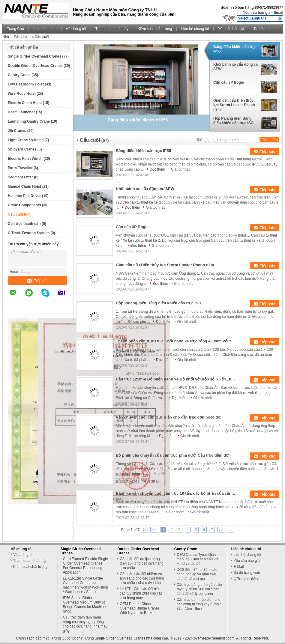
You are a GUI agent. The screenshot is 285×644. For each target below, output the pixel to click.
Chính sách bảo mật (32, 638)
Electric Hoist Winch (25, 159)
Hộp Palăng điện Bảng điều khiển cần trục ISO (233, 121)
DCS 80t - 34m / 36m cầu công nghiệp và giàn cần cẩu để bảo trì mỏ (197, 574)
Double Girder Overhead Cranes (35, 66)
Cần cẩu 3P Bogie (229, 82)
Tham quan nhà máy (112, 29)
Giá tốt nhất (180, 169)
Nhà (6, 37)
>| (231, 530)
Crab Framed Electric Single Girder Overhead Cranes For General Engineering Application (85, 566)
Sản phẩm (22, 37)
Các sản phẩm (45, 29)
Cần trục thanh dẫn (24, 224)
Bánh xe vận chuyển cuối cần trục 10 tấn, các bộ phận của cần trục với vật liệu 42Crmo (176, 493)
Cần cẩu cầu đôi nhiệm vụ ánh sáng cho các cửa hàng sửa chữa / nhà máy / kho (142, 578)
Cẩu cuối (15, 214)
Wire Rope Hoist (22, 94)
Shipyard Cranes (22, 149)
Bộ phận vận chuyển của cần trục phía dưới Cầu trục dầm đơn (173, 455)
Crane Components (24, 205)
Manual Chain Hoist (24, 186)
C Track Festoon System (29, 233)
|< (144, 530)
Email (278, 13)
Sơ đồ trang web (247, 573)
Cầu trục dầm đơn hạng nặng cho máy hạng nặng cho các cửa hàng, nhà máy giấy (85, 624)
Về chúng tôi (76, 29)
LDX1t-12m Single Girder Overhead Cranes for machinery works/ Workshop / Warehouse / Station (86, 585)
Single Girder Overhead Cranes (34, 56)
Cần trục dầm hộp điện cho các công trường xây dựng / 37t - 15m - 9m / (199, 604)
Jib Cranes (17, 131)
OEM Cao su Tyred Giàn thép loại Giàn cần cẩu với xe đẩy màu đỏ (198, 559)
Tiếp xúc (37, 281)
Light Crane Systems (26, 140)
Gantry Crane (19, 75)
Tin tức (259, 29)
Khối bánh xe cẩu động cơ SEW (236, 67)
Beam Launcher (21, 112)
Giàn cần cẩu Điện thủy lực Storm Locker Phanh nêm (234, 105)
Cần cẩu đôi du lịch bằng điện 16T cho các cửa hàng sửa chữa (142, 563)
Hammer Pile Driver (24, 196)
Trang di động (246, 579)
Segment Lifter (20, 177)
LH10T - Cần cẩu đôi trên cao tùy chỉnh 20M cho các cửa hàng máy (141, 593)
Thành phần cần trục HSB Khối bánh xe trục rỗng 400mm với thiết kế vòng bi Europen (176, 341)
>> (221, 530)
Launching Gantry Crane (29, 121)
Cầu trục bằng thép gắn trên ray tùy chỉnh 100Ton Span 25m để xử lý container (199, 589)
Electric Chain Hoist (25, 103)
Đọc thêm (157, 169)
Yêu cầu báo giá (257, 13)
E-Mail (238, 567)
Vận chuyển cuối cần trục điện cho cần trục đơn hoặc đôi (169, 417)
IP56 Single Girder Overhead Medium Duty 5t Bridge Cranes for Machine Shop (84, 605)
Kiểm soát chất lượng (155, 29)
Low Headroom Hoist (26, 84)
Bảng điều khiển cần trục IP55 (235, 49)
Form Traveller (20, 168)
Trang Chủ (15, 29)
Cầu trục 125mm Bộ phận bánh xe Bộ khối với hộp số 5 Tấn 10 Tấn (176, 379)
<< (154, 530)
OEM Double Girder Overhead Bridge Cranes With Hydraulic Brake (140, 608)
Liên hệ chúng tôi (195, 29)
